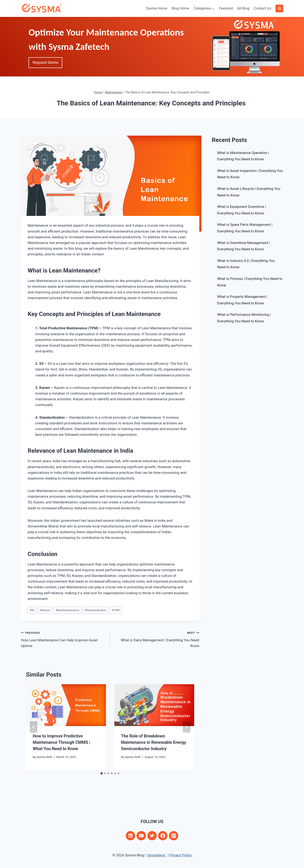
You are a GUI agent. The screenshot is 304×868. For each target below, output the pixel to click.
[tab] (102, 773)
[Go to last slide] (34, 727)
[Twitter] (152, 836)
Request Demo (47, 63)
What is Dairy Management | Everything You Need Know (156, 639)
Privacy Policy (181, 855)
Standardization (96, 610)
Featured (226, 8)
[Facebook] (163, 836)
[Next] (187, 727)
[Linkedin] (130, 836)
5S (32, 610)
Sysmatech (157, 855)
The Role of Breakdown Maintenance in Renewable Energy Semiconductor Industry (153, 742)
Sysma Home (157, 8)
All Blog (243, 8)
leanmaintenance (67, 610)
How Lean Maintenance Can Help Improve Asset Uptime (64, 639)
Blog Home (180, 8)
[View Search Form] (279, 8)
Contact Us (262, 8)
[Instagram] (174, 836)
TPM (116, 610)
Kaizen (45, 610)
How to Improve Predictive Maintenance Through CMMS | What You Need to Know (61, 742)
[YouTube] (141, 836)
